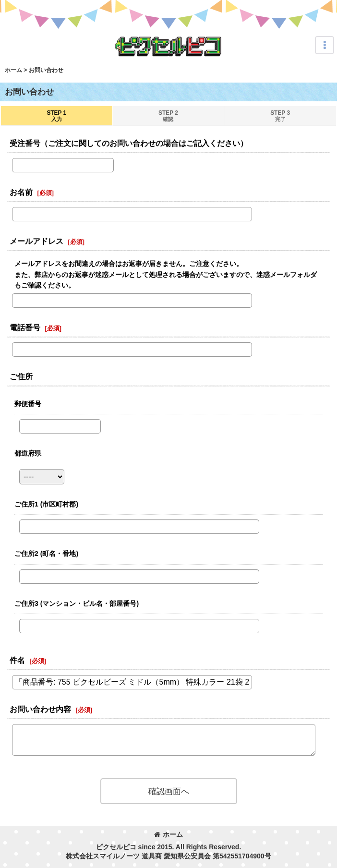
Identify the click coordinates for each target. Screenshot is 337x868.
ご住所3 (77, 603)
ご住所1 (46, 504)
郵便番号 (28, 404)
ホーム (168, 834)
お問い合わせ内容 (40, 709)
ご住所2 (46, 554)
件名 (17, 660)
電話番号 (25, 327)
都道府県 (28, 453)
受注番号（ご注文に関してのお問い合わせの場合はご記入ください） (129, 143)
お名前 (21, 192)
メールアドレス (36, 241)
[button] (325, 45)
